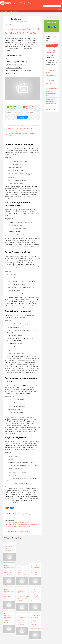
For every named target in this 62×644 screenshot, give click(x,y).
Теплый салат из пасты (14, 67)
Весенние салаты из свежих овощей (34, 547)
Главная (2, 11)
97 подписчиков (22, 21)
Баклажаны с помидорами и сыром (18, 70)
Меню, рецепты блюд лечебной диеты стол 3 (35, 595)
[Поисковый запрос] (52, 6)
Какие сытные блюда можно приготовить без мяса (21, 131)
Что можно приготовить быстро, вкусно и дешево (36, 570)
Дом (25, 3)
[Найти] (59, 6)
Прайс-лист (55, 17)
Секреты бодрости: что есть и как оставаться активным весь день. (52, 92)
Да (19, 513)
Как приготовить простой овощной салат (9, 618)
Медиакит (49, 17)
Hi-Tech (20, 3)
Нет (26, 513)
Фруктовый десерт (13, 73)
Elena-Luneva (16, 19)
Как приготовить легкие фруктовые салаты (9, 570)
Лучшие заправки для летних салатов (18, 526)
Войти (60, 9)
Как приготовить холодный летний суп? (22, 571)
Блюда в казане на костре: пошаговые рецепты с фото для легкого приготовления (37, 622)
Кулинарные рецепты (13, 11)
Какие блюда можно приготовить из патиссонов (22, 525)
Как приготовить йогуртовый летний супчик (19, 128)
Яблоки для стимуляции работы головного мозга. (51, 102)
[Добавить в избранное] (38, 29)
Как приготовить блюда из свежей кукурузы (22, 620)
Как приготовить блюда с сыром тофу (9, 547)
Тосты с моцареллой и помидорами (19, 62)
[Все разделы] (61, 3)
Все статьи (52, 109)
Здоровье (31, 3)
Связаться (52, 19)
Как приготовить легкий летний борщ (9, 594)
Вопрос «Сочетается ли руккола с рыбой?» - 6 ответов (22, 135)
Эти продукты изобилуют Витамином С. (50, 82)
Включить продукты (13, 108)
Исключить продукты (30, 108)
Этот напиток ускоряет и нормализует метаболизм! (50, 73)
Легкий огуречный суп (14, 65)
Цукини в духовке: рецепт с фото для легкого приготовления (23, 548)
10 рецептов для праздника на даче (18, 523)
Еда (15, 3)
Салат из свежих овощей (15, 59)
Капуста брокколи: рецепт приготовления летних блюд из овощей (23, 595)
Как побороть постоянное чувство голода (51, 50)
